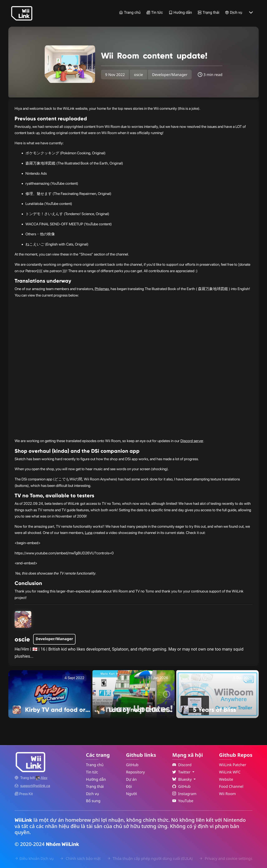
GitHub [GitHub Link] (132, 765)
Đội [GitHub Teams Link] (129, 786)
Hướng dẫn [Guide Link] (180, 12)
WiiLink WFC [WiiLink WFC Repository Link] (230, 772)
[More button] (251, 12)
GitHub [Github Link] (181, 786)
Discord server (192, 441)
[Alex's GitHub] (42, 778)
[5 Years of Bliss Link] (217, 694)
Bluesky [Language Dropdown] (183, 779)
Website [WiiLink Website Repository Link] (226, 779)
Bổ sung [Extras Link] (93, 801)
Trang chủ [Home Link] (130, 12)
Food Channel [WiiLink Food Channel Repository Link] (231, 786)
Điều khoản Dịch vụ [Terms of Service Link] (34, 858)
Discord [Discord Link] (182, 765)
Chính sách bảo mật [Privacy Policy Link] (80, 858)
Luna (89, 533)
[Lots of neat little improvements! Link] (134, 694)
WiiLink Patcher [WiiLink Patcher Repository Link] (233, 765)
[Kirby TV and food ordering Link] (50, 694)
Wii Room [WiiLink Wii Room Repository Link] (227, 794)
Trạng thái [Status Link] (208, 12)
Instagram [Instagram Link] (184, 794)
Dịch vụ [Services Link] (234, 12)
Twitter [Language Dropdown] (182, 772)
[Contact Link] (35, 786)
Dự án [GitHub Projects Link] (131, 779)
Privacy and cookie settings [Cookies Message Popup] (226, 858)
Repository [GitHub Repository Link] (135, 772)
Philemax (102, 289)
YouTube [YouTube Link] (183, 801)
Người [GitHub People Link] (132, 794)
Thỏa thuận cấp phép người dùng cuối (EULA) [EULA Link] (150, 858)
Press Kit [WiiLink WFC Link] (24, 794)
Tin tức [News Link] (155, 12)
